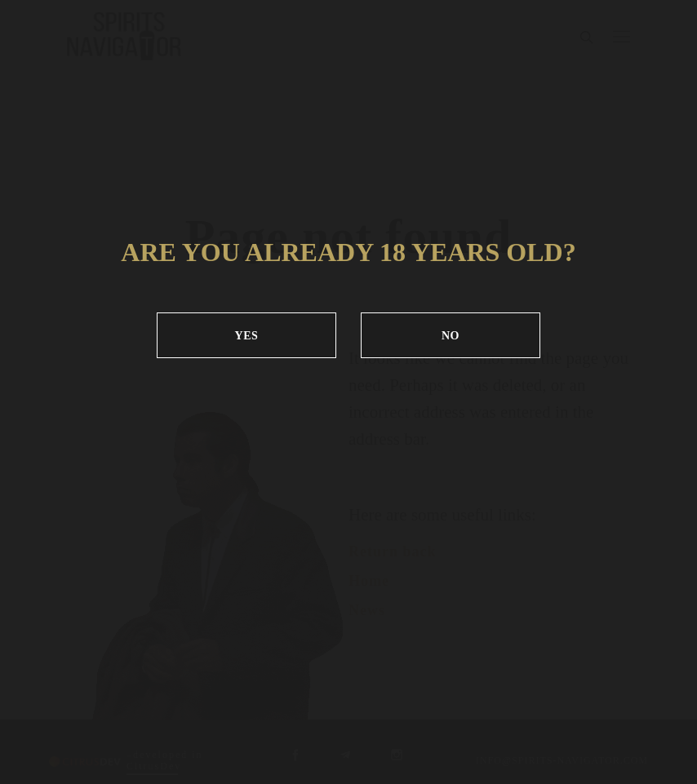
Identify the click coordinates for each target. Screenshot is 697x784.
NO (451, 336)
